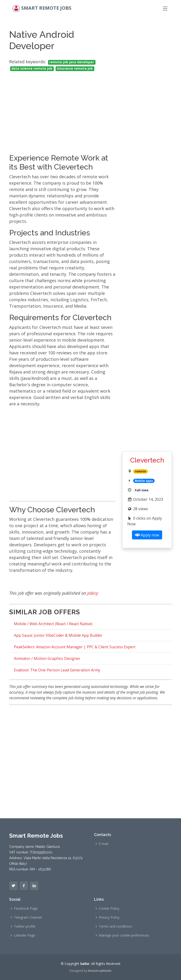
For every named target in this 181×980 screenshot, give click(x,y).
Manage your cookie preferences (124, 935)
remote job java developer (72, 62)
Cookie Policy (109, 908)
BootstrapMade (100, 971)
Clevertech (147, 460)
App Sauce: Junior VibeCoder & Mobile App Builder (58, 635)
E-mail (103, 844)
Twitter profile (25, 926)
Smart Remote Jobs (46, 8)
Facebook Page (26, 908)
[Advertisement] (62, 108)
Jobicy (93, 593)
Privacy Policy (109, 917)
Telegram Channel (28, 917)
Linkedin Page (25, 935)
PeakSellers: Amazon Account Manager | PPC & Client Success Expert (75, 647)
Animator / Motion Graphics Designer (47, 658)
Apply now (147, 535)
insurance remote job (75, 68)
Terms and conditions (115, 926)
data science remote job (32, 68)
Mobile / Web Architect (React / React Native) (53, 624)
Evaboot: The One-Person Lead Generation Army (57, 670)
